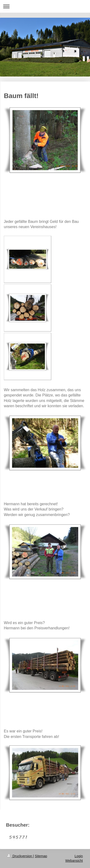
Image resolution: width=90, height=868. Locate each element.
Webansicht (74, 861)
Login (79, 856)
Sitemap (41, 856)
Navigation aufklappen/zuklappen (45, 6)
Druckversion (20, 856)
